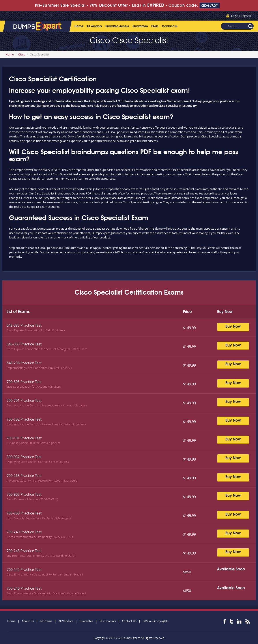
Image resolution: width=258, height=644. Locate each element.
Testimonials (108, 621)
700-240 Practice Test (24, 532)
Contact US (129, 621)
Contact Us (170, 26)
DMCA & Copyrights (156, 621)
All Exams (46, 621)
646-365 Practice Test (24, 344)
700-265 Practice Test (24, 476)
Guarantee (140, 26)
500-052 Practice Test (24, 457)
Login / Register (241, 16)
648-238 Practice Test (24, 363)
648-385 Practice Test (24, 325)
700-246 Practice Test (24, 588)
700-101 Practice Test (24, 438)
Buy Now (233, 327)
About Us (28, 621)
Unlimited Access (117, 26)
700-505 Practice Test (24, 382)
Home (79, 26)
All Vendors (94, 26)
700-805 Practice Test (24, 494)
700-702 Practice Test (24, 419)
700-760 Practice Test (24, 513)
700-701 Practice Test (24, 400)
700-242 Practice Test (24, 570)
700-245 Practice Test (24, 551)
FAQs (155, 26)
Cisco (22, 54)
